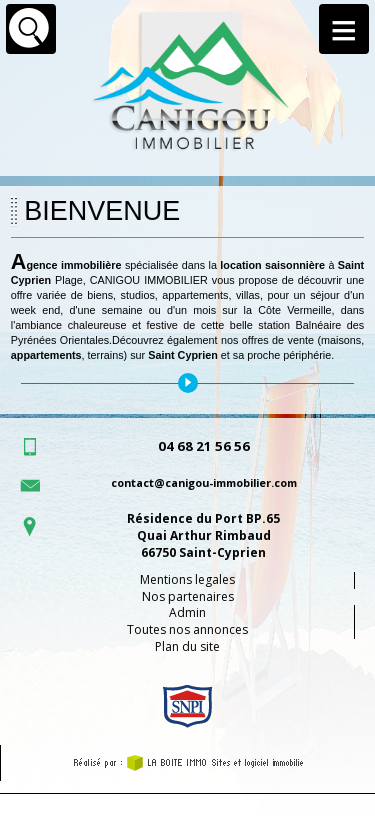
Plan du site (187, 646)
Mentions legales (187, 579)
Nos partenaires (188, 596)
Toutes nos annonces (187, 629)
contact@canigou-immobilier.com (204, 482)
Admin (187, 612)
